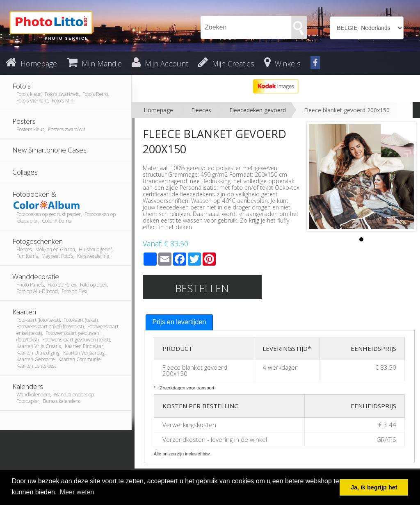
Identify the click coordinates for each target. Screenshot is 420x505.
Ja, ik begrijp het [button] (374, 487)
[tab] (179, 322)
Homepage (158, 110)
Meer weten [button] (77, 492)
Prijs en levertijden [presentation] (179, 322)
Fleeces (201, 110)
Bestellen (202, 288)
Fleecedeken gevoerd (258, 110)
